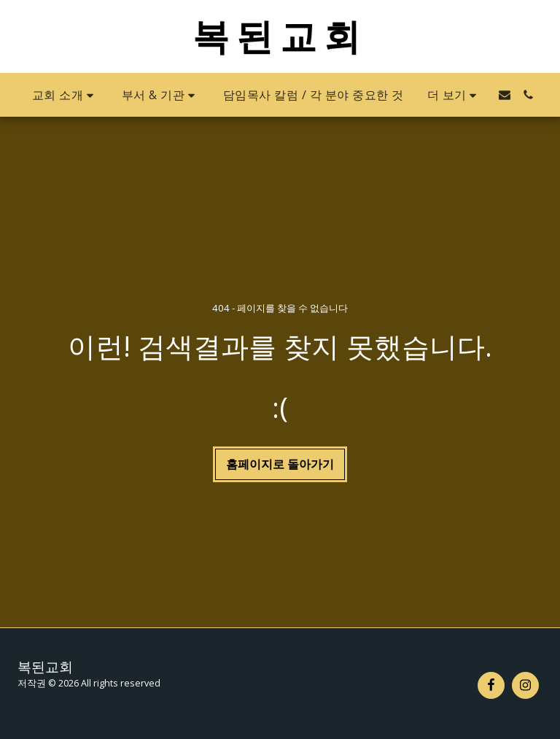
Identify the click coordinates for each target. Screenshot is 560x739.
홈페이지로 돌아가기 (280, 464)
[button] (65, 95)
